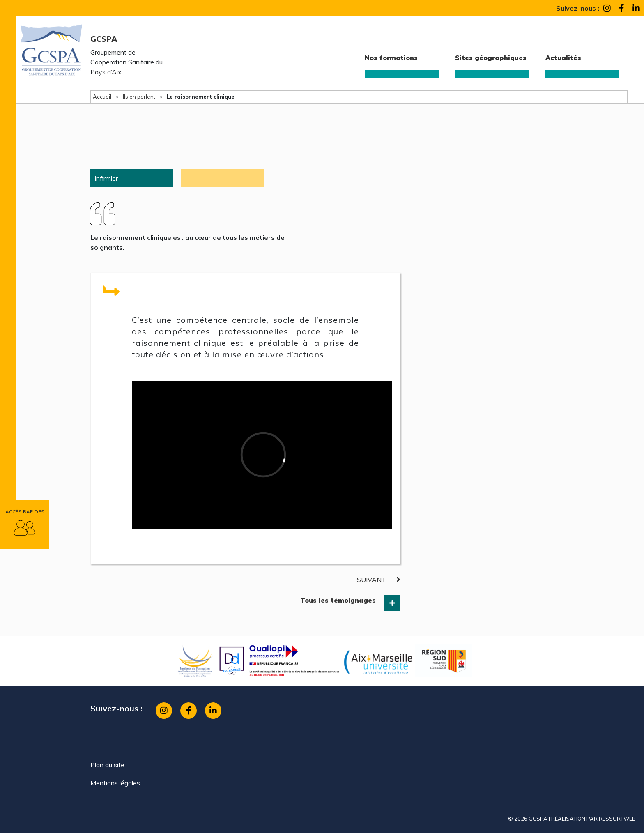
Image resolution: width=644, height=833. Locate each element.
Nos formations (391, 58)
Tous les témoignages (338, 600)
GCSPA (104, 39)
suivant (371, 580)
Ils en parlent (139, 97)
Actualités (563, 58)
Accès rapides (25, 512)
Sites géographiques (491, 58)
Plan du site (107, 765)
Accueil (102, 97)
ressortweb (617, 819)
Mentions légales (115, 783)
